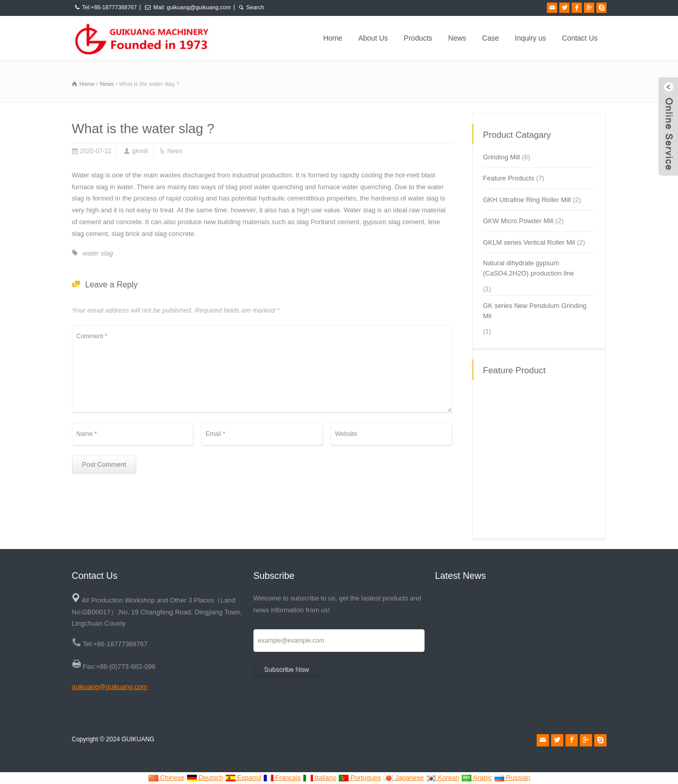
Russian (512, 778)
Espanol (243, 778)
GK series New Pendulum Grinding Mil (535, 311)
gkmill (140, 151)
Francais (282, 778)
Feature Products (509, 178)
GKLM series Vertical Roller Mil (529, 242)
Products (418, 38)
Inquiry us (531, 38)
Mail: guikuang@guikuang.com (192, 7)
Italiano (320, 778)
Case (491, 38)
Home (333, 38)
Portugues (360, 778)
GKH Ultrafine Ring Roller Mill (527, 200)
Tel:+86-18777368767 (110, 7)
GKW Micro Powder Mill (518, 221)
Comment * (262, 369)
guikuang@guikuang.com (110, 687)
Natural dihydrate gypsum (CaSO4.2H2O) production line (529, 268)
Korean (443, 778)
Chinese (166, 778)
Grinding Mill (502, 157)
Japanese (404, 778)
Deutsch (205, 778)
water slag (98, 253)
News (457, 38)
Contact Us (580, 38)
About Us (373, 38)
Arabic (477, 778)
